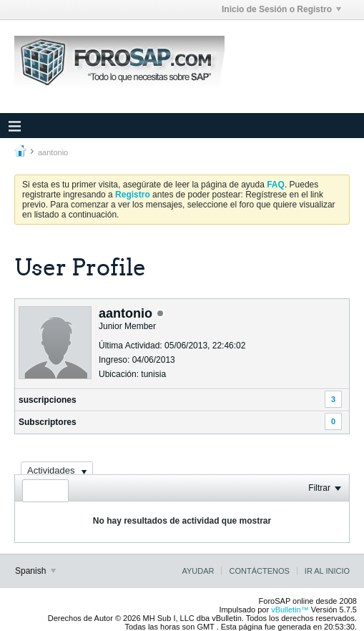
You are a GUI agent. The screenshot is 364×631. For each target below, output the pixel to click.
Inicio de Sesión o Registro (281, 9)
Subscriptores (48, 422)
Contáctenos (259, 571)
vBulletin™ (290, 610)
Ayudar (198, 571)
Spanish (35, 571)
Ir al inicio (327, 571)
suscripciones (48, 400)
